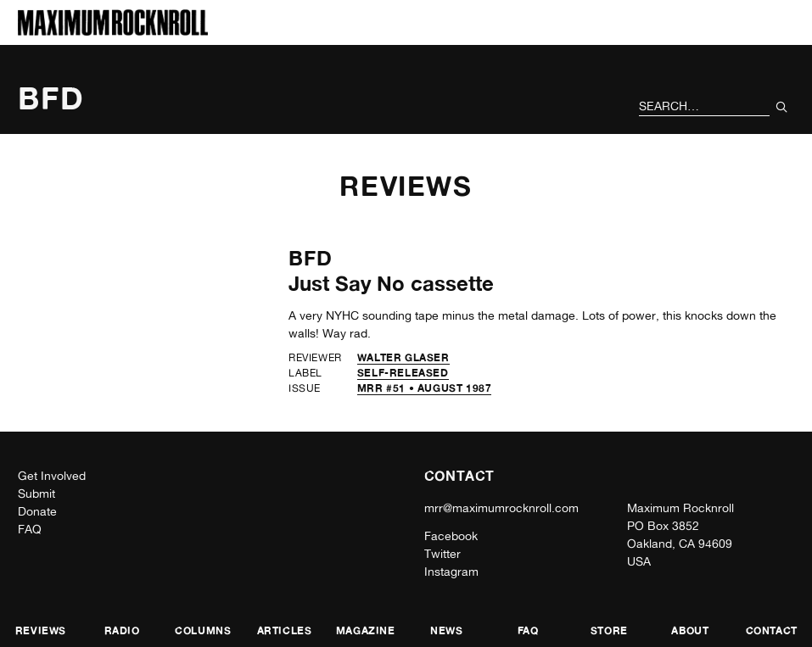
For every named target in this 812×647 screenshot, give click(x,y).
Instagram (451, 572)
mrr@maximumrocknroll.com (501, 508)
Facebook (451, 536)
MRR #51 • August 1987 (425, 388)
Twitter (442, 554)
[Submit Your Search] (782, 107)
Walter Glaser (403, 357)
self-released (403, 373)
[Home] (113, 31)
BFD (311, 258)
